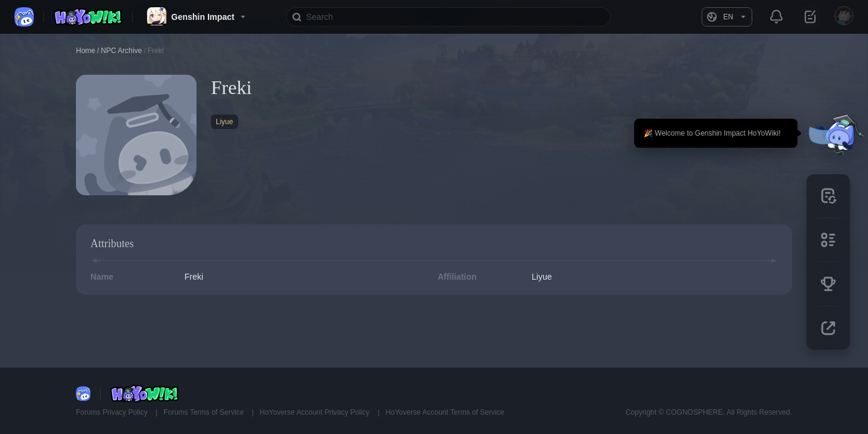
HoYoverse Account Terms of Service (445, 412)
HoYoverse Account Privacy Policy (316, 412)
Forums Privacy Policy (113, 412)
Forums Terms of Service (204, 412)
